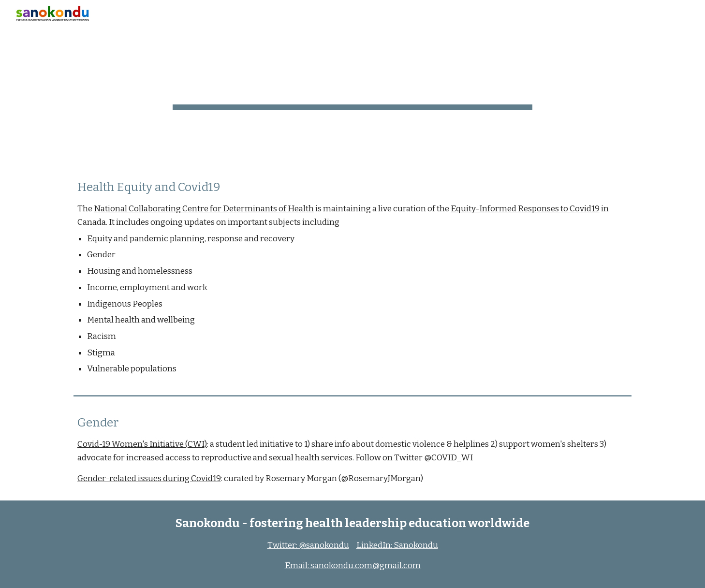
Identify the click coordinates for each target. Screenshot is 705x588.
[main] (352, 82)
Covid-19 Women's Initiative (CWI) (142, 444)
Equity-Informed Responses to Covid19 (525, 209)
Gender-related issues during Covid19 (149, 478)
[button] (693, 14)
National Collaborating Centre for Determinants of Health (204, 209)
